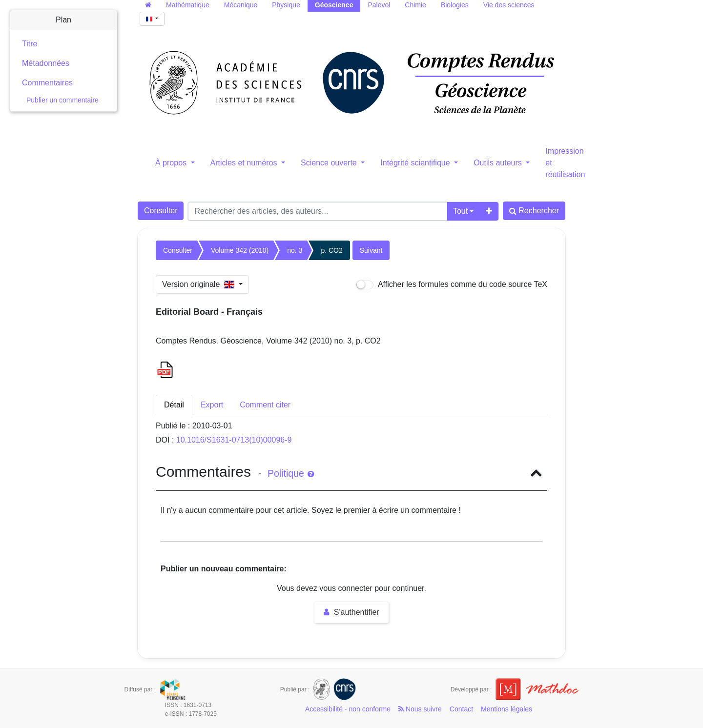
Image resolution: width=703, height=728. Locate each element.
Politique (291, 473)
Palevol (379, 5)
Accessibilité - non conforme (348, 709)
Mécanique (241, 5)
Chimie (415, 5)
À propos (172, 163)
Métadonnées (46, 63)
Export (212, 405)
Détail (174, 405)
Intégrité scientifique (416, 163)
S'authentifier (351, 612)
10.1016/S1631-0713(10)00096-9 (234, 440)
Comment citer (265, 405)
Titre (30, 44)
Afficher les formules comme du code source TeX (452, 285)
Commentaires (47, 83)
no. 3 (295, 250)
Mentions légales (507, 709)
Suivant (371, 250)
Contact (461, 709)
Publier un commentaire (62, 100)
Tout (460, 211)
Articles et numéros (245, 163)
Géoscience (334, 5)
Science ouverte (330, 163)
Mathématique (188, 5)
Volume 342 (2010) (240, 250)
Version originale (199, 284)
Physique (286, 5)
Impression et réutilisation (565, 163)
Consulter (161, 211)
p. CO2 (331, 250)
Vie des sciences (509, 5)
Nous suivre (420, 709)
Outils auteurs (499, 163)
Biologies (455, 5)
